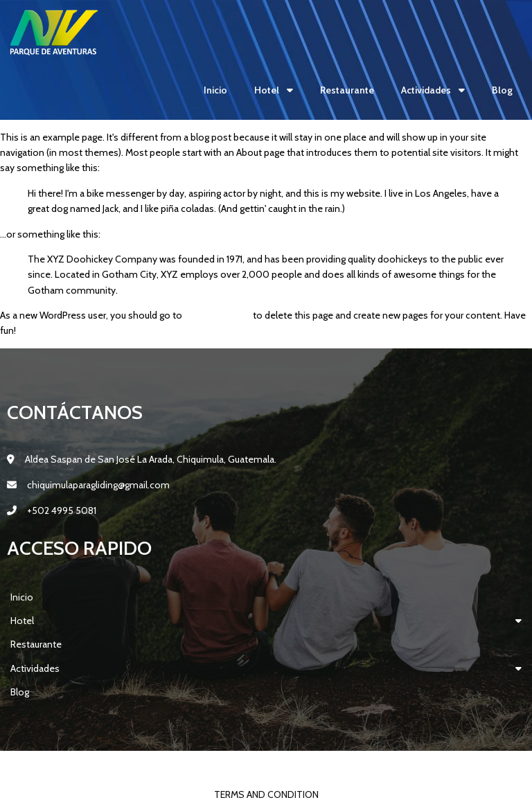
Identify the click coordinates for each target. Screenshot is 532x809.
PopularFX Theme (360, 765)
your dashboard (218, 315)
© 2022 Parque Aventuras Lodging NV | (224, 765)
